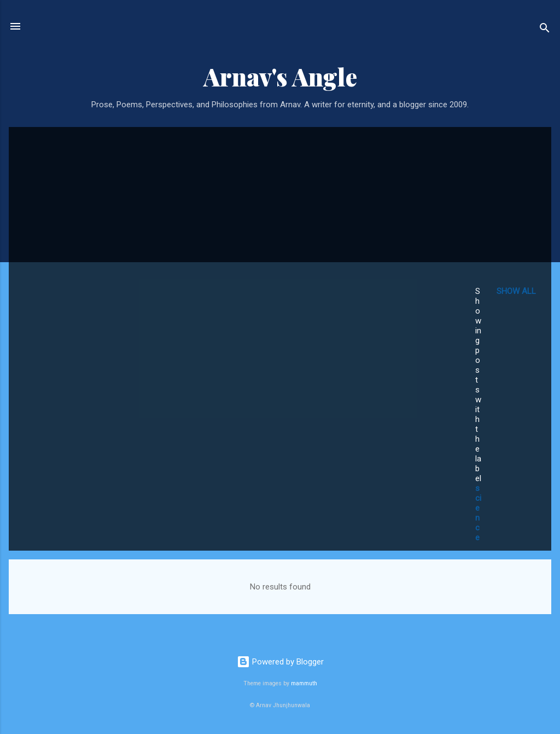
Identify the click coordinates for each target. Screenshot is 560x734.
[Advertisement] (234, 217)
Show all (516, 291)
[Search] (545, 30)
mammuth (304, 683)
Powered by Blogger (280, 662)
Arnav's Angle (280, 76)
